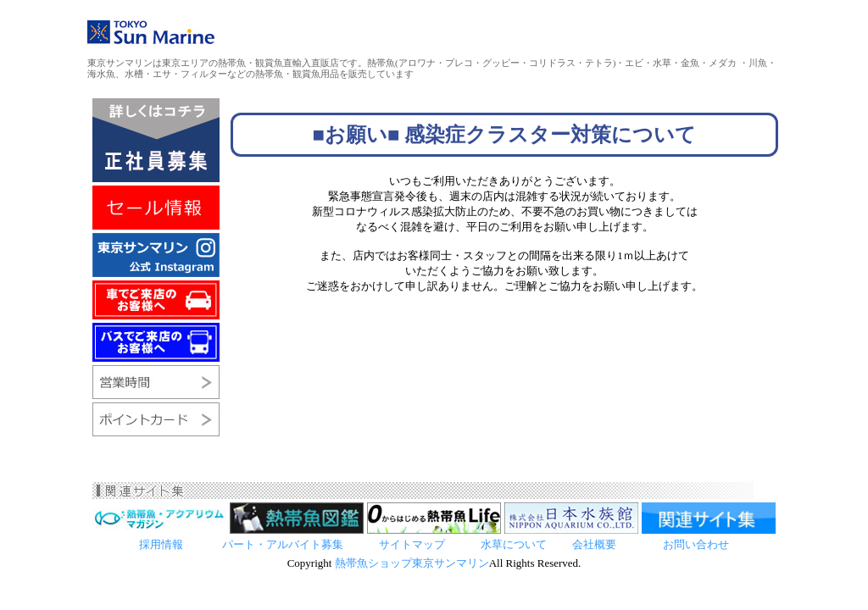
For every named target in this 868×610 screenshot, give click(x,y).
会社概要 (594, 544)
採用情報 (162, 544)
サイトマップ (412, 544)
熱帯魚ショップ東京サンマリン (412, 563)
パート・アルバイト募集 (283, 544)
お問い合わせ (696, 544)
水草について (514, 544)
